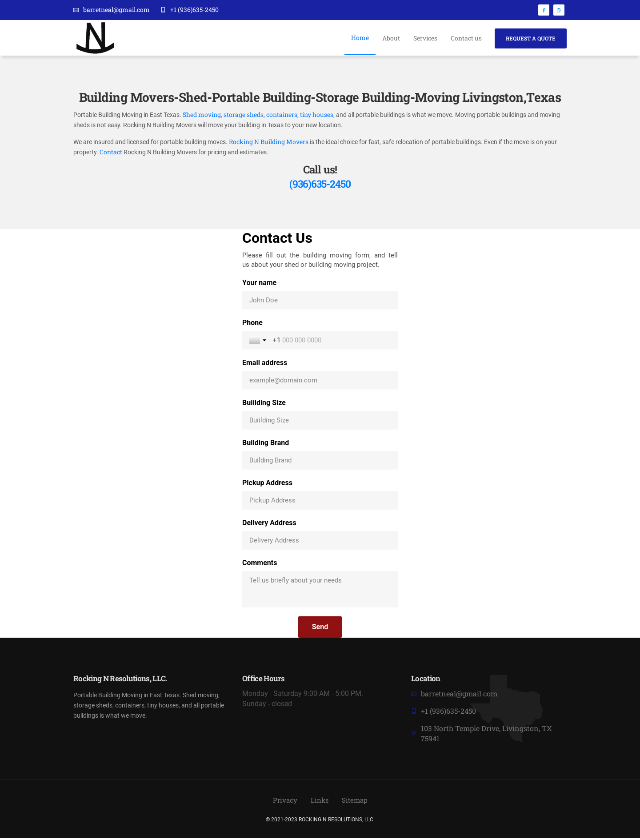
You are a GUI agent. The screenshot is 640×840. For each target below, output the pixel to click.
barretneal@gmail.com (112, 10)
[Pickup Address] (320, 502)
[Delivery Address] (320, 542)
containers (282, 115)
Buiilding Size (264, 404)
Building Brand (266, 444)
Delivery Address (269, 524)
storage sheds (244, 115)
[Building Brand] (320, 462)
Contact (111, 154)
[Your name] (320, 302)
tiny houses (316, 115)
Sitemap (356, 802)
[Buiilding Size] (320, 422)
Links (319, 802)
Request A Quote (531, 38)
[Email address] (320, 382)
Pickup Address (267, 484)
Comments (260, 565)
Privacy (284, 802)
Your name (259, 284)
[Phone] (332, 342)
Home (359, 38)
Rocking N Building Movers (269, 143)
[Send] (320, 629)
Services (424, 38)
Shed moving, (202, 115)
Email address (265, 364)
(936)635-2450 (320, 185)
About (390, 38)
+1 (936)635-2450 (190, 10)
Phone (252, 324)
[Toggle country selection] (259, 342)
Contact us (465, 38)
